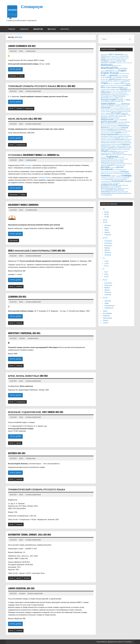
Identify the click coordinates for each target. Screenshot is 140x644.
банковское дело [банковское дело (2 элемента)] (115, 124)
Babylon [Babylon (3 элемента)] (109, 58)
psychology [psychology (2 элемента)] (112, 98)
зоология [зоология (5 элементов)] (112, 133)
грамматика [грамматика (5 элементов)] (122, 129)
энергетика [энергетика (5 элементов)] (114, 192)
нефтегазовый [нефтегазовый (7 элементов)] (112, 149)
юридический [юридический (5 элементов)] (108, 195)
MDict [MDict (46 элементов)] (128, 85)
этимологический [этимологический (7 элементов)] (117, 193)
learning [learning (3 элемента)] (121, 81)
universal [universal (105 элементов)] (105, 108)
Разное (105, 320)
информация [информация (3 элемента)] (128, 136)
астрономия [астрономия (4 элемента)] (120, 122)
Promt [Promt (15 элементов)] (115, 96)
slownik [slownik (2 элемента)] (102, 102)
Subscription (38, 29)
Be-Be (107, 212)
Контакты (65, 29)
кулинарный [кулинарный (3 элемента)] (113, 141)
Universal (19, 109)
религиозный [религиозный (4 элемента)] (104, 165)
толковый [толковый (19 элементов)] (128, 181)
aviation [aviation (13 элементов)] (103, 58)
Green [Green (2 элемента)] (124, 78)
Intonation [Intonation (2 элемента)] (103, 81)
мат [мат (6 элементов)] (130, 143)
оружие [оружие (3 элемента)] (110, 153)
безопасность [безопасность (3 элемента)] (123, 124)
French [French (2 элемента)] (107, 76)
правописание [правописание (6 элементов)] (105, 162)
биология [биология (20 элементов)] (104, 128)
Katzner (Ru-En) (17, 453)
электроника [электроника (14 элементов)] (105, 192)
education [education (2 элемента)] (103, 71)
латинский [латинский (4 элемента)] (127, 141)
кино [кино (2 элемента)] (127, 138)
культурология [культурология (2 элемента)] (120, 141)
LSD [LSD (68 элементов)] (122, 83)
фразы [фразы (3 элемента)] (115, 188)
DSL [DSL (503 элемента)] (116, 68)
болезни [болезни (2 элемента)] (113, 128)
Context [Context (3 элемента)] (124, 63)
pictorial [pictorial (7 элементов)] (103, 95)
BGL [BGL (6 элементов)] (123, 58)
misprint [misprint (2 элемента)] (126, 88)
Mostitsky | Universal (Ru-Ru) (24, 333)
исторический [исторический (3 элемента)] (110, 138)
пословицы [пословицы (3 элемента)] (116, 160)
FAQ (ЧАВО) (52, 29)
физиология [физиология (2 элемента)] (125, 185)
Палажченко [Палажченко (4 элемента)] (118, 115)
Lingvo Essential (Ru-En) (21, 588)
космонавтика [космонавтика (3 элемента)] (128, 140)
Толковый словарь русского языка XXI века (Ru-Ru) (42, 86)
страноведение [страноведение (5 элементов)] (109, 179)
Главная (12, 29)
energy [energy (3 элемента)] (116, 71)
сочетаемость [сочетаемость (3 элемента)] (111, 178)
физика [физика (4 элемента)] (120, 185)
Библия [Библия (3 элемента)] (122, 110)
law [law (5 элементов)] (107, 81)
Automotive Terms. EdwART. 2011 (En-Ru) (30, 535)
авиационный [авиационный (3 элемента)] (122, 116)
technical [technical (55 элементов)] (126, 104)
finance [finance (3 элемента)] (128, 73)
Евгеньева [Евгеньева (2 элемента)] (109, 111)
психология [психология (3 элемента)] (119, 164)
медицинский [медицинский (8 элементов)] (105, 146)
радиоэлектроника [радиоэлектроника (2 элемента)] (127, 164)
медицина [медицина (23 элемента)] (126, 144)
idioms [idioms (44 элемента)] (112, 79)
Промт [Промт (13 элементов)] (124, 115)
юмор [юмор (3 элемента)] (102, 195)
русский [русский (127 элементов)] (105, 167)
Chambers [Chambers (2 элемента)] (113, 61)
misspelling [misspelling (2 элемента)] (103, 89)
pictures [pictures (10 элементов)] (109, 94)
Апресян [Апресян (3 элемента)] (112, 110)
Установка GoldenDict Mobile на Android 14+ (34, 155)
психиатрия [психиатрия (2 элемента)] (113, 164)
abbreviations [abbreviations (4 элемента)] (104, 55)
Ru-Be (107, 217)
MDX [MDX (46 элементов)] (103, 87)
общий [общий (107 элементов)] (104, 151)
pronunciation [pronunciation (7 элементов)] (105, 98)
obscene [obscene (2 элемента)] (118, 91)
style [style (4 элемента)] (122, 102)
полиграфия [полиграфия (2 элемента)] (121, 157)
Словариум (32, 7)
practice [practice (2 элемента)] (111, 96)
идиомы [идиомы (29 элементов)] (118, 133)
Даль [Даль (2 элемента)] (104, 111)
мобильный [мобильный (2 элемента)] (125, 146)
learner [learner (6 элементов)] (110, 81)
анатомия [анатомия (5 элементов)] (116, 120)
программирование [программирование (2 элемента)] (105, 164)
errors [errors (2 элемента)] (121, 73)
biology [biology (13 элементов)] (103, 59)
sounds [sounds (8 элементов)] (107, 101)
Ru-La (107, 266)
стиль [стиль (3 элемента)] (102, 179)
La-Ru (107, 263)
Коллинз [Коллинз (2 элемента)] (129, 111)
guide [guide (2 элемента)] (127, 78)
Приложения (14, 195)
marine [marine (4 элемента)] (103, 86)
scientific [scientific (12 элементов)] (120, 100)
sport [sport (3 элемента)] (115, 101)
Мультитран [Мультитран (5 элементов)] (125, 113)
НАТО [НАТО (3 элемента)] (107, 115)
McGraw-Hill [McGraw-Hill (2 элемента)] (119, 86)
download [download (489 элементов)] (107, 68)
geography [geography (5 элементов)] (125, 76)
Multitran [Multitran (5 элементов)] (103, 91)
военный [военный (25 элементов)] (125, 128)
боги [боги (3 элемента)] (110, 128)
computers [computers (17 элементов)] (112, 63)
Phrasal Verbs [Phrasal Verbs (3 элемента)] (115, 93)
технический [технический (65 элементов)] (117, 181)
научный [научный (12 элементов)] (121, 147)
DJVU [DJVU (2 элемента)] (120, 66)
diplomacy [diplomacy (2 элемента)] (116, 66)
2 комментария (31, 458)
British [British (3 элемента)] (115, 60)
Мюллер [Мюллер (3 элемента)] (103, 115)
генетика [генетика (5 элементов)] (103, 129)
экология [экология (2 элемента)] (103, 190)
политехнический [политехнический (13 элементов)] (107, 159)
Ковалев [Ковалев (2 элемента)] (124, 111)
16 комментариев (31, 210)
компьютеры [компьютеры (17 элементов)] (119, 139)
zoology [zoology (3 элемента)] (103, 110)
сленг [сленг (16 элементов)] (113, 176)
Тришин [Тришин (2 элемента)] (106, 116)
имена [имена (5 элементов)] (121, 135)
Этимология (29, 109)
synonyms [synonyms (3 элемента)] (118, 104)
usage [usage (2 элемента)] (114, 108)
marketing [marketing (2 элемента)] (107, 86)
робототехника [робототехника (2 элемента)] (118, 165)
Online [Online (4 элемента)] (129, 91)
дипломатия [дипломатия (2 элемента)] (104, 131)
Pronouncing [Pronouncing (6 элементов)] (122, 96)
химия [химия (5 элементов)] (119, 188)
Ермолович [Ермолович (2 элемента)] (114, 111)
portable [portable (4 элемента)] (106, 96)
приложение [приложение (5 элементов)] (114, 162)
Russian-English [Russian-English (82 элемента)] (109, 100)
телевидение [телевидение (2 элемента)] (124, 179)
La (104, 258)
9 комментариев (33, 338)
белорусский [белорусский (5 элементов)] (115, 126)
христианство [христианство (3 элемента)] (125, 188)
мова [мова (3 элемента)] (130, 146)
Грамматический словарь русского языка (37, 489)
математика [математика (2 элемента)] (104, 144)
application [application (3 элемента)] (109, 56)
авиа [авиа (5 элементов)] (117, 116)
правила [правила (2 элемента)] (121, 161)
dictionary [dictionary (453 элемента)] (107, 65)
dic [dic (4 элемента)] (131, 63)
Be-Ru (107, 214)
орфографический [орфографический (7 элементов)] (118, 153)
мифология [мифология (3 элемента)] (119, 146)
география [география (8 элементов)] (110, 129)
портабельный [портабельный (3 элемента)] (109, 160)
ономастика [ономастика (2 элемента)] (120, 151)
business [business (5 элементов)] (123, 60)
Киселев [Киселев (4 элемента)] (120, 111)
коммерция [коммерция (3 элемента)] (104, 140)
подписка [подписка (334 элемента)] (112, 157)
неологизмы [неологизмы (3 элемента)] (128, 148)
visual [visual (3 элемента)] (118, 108)
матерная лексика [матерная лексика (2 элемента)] (111, 144)
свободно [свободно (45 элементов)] (124, 171)
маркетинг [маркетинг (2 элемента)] (126, 143)
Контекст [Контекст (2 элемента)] (103, 113)
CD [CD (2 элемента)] (109, 61)
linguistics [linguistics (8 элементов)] (127, 81)
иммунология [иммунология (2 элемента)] (126, 135)
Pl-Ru (106, 274)
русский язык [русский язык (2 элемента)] (113, 167)
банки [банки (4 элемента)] (102, 124)
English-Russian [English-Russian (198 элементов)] (110, 73)
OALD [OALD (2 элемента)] (114, 91)
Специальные (21, 145)
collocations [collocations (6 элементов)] (104, 63)
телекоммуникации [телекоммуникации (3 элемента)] (106, 181)
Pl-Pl (106, 272)
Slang (106, 230)
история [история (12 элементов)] (117, 138)
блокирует (28, 165)
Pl (104, 269)
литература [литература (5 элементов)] (112, 143)
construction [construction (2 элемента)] (119, 63)
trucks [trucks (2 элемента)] (127, 106)
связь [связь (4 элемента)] (102, 173)
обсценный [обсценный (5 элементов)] (126, 149)
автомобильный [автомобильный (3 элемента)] (111, 118)
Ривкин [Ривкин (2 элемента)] (129, 115)
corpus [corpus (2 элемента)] (128, 63)
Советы (23, 195)
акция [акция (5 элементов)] (118, 118)
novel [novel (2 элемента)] (111, 91)
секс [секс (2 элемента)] (105, 173)
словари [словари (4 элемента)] (118, 176)
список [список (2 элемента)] (117, 178)
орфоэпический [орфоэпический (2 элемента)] (113, 155)
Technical (19, 287)
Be (104, 209)
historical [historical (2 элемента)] (103, 80)
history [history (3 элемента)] (107, 79)
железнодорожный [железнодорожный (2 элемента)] (126, 131)
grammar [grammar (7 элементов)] (119, 77)
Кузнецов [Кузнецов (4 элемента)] (108, 113)
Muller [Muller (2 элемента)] (130, 89)
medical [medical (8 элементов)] (108, 88)
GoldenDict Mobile (44, 178)
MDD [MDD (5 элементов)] (124, 86)
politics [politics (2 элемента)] (113, 95)
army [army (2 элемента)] (118, 56)
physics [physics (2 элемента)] (125, 93)
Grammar (108, 225)
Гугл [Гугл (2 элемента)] (102, 111)
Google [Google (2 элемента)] (114, 78)
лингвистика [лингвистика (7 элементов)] (105, 143)
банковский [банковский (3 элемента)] (107, 124)
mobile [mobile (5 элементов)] (117, 89)
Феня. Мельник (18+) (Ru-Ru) (25, 119)
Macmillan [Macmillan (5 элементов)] (127, 83)
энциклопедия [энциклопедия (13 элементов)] (106, 193)
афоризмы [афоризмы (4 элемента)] (127, 122)
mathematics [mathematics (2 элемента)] (113, 86)
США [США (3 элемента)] (102, 116)
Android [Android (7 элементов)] (103, 56)
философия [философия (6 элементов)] (104, 187)
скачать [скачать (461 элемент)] (106, 175)
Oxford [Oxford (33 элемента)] (104, 93)
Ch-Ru (105, 220)
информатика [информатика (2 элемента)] (121, 136)
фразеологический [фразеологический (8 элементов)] (107, 188)
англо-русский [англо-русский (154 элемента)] (109, 122)
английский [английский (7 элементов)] (123, 120)
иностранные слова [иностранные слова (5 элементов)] (107, 136)
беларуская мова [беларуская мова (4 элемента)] (106, 126)
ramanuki (22, 593)
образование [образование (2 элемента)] (120, 149)
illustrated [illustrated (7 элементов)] (118, 79)
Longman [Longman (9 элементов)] (116, 83)
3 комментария (31, 51)
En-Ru (21, 76)
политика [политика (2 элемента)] (116, 159)
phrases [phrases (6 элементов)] (121, 93)
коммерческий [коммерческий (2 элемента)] (110, 140)
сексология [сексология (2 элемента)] (110, 173)
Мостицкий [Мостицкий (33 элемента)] (116, 113)
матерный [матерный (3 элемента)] (119, 144)
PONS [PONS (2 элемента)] (102, 96)
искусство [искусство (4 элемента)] (103, 138)
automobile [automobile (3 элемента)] (123, 56)
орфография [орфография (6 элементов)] (105, 155)
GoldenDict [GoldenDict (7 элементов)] (109, 77)
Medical (107, 248)
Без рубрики (107, 313)
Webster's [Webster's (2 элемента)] (127, 108)
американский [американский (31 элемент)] (107, 120)
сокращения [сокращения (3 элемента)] (104, 178)
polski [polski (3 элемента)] (120, 95)
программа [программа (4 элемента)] (121, 162)
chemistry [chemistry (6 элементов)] (119, 61)
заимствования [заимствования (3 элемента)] (105, 133)
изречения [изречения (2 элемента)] (125, 133)
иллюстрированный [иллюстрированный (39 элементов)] (110, 134)
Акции (105, 311)
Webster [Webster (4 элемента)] (122, 108)
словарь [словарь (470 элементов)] (126, 175)
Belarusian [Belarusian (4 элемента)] (118, 58)
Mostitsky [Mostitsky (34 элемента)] (124, 89)
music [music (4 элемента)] (108, 91)
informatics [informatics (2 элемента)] (124, 80)
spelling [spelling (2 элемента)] (111, 102)
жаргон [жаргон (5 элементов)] (119, 131)
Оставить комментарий (33, 91)
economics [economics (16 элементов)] (123, 68)
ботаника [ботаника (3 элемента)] (118, 128)
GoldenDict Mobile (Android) (23, 205)
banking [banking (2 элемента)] (113, 58)
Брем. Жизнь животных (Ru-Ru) (28, 376)
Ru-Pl (106, 277)
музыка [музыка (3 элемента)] (116, 148)
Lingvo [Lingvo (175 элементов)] (104, 83)
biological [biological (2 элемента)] (127, 58)
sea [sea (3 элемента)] (124, 100)
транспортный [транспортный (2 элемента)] (117, 183)
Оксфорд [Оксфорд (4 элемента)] (112, 115)
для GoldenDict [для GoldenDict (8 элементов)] (112, 131)
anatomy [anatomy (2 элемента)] (126, 55)
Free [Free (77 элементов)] (103, 75)
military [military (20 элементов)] (121, 87)
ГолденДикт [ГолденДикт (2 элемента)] (128, 110)
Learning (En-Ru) (17, 297)
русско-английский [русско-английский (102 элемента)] (112, 168)
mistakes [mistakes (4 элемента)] (113, 89)
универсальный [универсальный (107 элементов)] (109, 185)
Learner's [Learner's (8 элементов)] (116, 81)
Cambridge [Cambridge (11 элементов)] (104, 61)
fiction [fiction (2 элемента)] (124, 73)
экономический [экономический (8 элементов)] (119, 190)
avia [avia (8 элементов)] (127, 56)
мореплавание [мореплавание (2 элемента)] (104, 148)
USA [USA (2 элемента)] (112, 108)
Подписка (24, 29)
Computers (108, 241)
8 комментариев (31, 160)
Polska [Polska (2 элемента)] (117, 95)
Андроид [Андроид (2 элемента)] (107, 110)
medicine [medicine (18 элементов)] (114, 87)
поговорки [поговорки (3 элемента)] (103, 157)
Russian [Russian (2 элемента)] (122, 98)
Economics (13, 76)
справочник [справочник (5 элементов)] (126, 178)
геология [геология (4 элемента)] (116, 129)
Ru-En (11, 287)
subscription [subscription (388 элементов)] (108, 104)
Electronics (108, 246)
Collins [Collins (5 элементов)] (124, 61)
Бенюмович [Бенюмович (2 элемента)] (117, 110)
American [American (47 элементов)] (119, 54)
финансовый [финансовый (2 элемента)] (112, 187)
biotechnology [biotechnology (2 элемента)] (109, 60)
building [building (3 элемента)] (119, 60)
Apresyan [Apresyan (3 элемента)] (114, 56)
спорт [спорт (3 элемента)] (120, 178)
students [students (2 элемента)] (118, 102)
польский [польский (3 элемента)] (121, 159)
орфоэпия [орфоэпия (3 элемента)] (120, 155)
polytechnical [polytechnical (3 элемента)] (125, 95)
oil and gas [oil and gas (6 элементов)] (124, 91)
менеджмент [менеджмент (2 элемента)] (113, 146)
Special (19, 443)
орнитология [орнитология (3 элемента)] (104, 153)
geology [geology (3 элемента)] (103, 78)
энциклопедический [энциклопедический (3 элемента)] (123, 192)
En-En (105, 222)
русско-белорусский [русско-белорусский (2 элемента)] (118, 170)
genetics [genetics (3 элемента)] (120, 76)
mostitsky (22, 338)
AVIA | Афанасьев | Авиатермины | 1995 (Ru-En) (37, 251)
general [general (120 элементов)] (113, 75)
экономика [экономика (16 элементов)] (110, 190)
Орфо (107, 303)
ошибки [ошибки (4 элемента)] (125, 155)
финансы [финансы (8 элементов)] (118, 187)
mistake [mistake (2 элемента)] (108, 89)
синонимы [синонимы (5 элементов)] (127, 173)
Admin (21, 51)
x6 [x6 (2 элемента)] (130, 108)
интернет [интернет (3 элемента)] (115, 136)
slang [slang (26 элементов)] (128, 100)
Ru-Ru (11, 109)
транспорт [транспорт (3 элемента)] (110, 183)
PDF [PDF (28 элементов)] (109, 93)
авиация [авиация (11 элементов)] (104, 118)
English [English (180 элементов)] (122, 70)
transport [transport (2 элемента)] (123, 106)
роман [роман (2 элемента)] (124, 165)
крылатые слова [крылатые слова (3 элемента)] (105, 141)
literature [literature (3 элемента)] (111, 83)
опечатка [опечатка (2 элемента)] (126, 151)
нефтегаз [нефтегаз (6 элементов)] (104, 149)
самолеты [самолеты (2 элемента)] (117, 172)
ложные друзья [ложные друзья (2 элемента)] (120, 143)
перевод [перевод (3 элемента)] (130, 155)
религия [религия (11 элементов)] (111, 165)
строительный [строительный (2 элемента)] (117, 179)
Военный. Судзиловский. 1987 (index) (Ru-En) (36, 412)
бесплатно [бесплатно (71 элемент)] (124, 126)
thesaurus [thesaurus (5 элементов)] (104, 106)
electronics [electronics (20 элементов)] (110, 71)
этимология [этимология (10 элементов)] (127, 193)
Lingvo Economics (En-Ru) (22, 46)
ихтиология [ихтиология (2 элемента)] (123, 138)
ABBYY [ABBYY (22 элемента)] (111, 55)
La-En (107, 261)
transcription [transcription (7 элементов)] (111, 106)
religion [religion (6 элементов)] (117, 98)
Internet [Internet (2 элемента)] (129, 80)
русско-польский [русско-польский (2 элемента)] (110, 172)
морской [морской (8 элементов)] (111, 147)
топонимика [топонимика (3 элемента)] (104, 183)
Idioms (107, 228)
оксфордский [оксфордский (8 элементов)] (113, 151)
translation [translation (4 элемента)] (118, 106)
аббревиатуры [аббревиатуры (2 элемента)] (111, 116)
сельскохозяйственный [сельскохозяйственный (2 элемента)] (118, 173)
